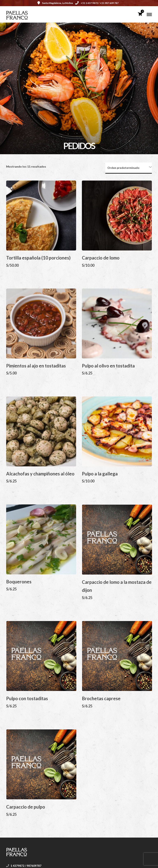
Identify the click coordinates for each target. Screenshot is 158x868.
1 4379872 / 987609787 (26, 866)
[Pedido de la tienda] (129, 168)
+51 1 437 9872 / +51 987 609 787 (97, 3)
